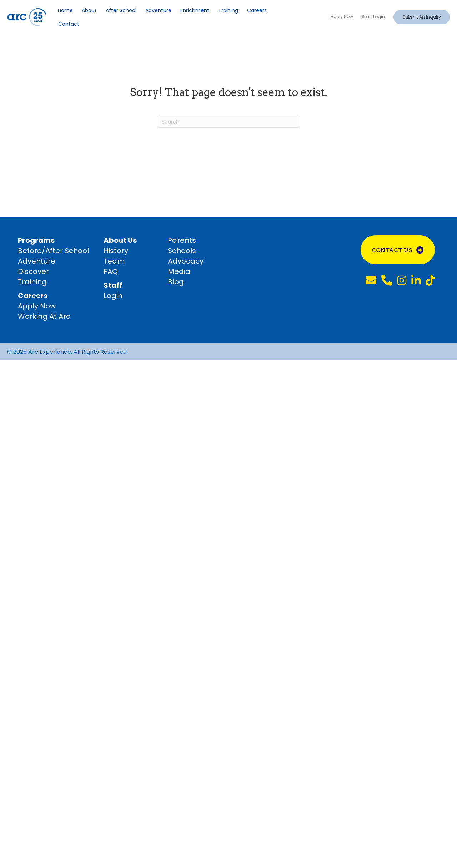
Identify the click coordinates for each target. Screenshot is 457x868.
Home (65, 10)
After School (121, 10)
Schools (182, 251)
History (116, 251)
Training (228, 10)
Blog (176, 282)
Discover (33, 271)
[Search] (228, 122)
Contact (69, 24)
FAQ (111, 271)
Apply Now (37, 306)
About (89, 10)
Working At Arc (44, 316)
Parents (182, 240)
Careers (257, 10)
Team (114, 261)
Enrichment (195, 10)
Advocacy (186, 261)
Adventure (158, 10)
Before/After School (53, 251)
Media (179, 271)
